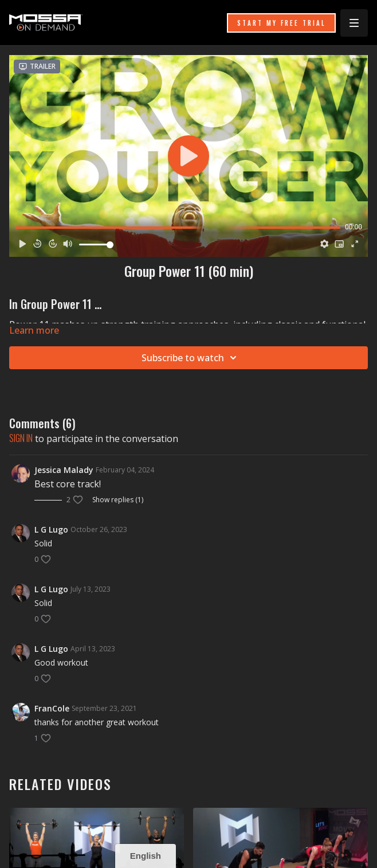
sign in (21, 438)
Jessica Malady (64, 470)
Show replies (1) (118, 500)
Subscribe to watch (191, 358)
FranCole (52, 708)
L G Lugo (51, 529)
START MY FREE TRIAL (281, 23)
